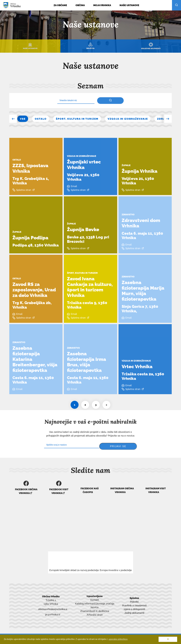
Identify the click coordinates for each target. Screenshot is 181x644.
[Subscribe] (72, 445)
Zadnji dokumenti (134, 611)
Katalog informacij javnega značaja (95, 602)
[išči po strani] (176, 5)
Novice (95, 605)
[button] (13, 119)
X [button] (168, 639)
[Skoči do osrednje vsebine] (15, 12)
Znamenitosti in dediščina (95, 609)
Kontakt (95, 598)
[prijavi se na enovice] (118, 446)
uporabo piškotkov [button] (118, 639)
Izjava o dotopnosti (134, 607)
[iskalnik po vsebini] (110, 101)
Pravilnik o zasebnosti (134, 604)
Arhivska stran (95, 613)
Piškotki (134, 600)
